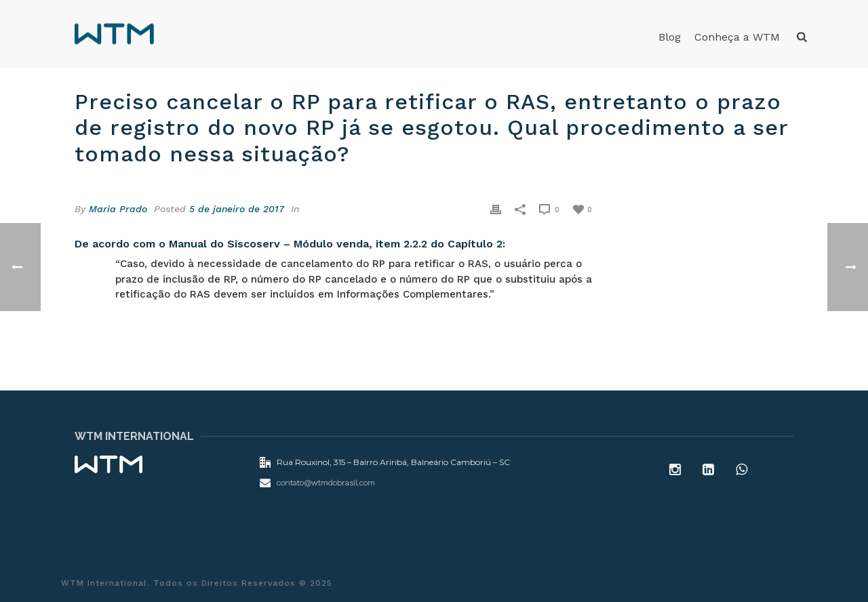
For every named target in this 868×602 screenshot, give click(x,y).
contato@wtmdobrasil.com (326, 483)
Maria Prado (118, 209)
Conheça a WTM (737, 37)
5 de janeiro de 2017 (237, 209)
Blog (670, 37)
